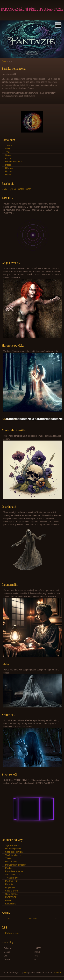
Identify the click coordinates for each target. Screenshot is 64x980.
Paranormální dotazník (16, 865)
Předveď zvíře (12, 881)
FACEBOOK (11, 897)
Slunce (8, 155)
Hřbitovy (9, 168)
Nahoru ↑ (58, 973)
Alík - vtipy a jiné (13, 875)
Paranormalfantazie (14, 162)
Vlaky (8, 149)
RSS (26, 973)
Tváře (8, 152)
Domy (8, 175)
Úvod (4, 62)
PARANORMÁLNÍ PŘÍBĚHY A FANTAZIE (32, 9)
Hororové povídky (13, 849)
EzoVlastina (11, 904)
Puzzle (8, 901)
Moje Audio (10, 888)
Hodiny (8, 171)
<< (10, 919)
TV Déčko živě (12, 878)
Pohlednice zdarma (14, 871)
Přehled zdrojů (12, 933)
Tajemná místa (12, 845)
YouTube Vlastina (13, 855)
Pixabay (9, 868)
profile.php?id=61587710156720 (16, 189)
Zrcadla (9, 145)
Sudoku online (12, 891)
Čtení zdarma (11, 894)
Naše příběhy (11, 862)
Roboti (8, 158)
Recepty (9, 884)
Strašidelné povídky (14, 852)
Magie (8, 165)
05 (30, 919)
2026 (35, 919)
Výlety (8, 858)
